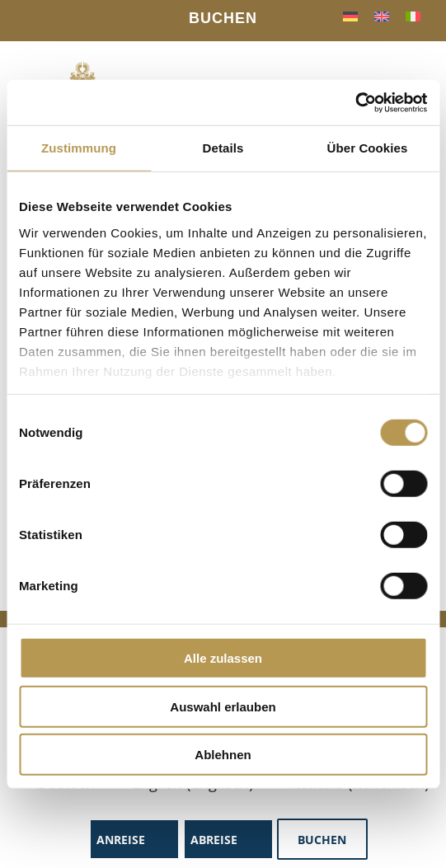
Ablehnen (223, 755)
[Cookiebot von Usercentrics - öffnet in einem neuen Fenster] (355, 102)
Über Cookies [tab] (368, 148)
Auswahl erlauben (223, 706)
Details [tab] (223, 148)
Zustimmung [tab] (79, 148)
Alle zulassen (223, 658)
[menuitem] (350, 15)
